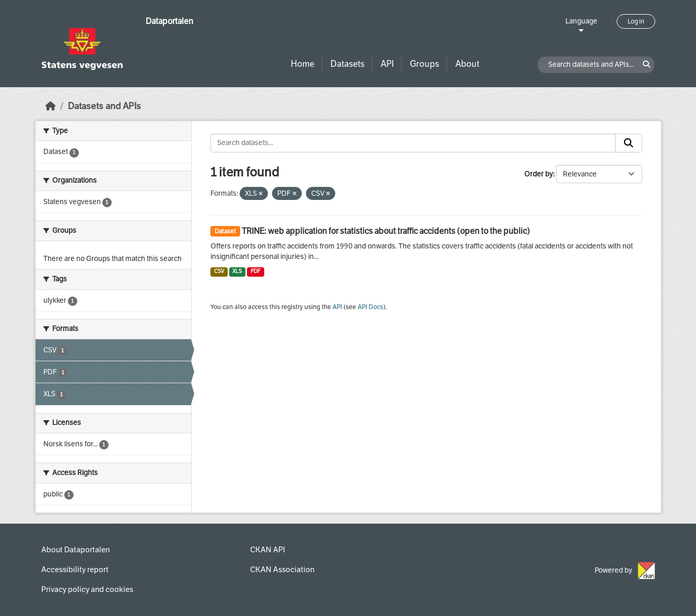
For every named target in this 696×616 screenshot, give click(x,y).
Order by (539, 174)
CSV (219, 271)
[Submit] (629, 143)
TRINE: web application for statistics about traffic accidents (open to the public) (386, 231)
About (467, 64)
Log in (636, 21)
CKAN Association (282, 570)
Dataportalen (169, 21)
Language (581, 21)
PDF (256, 271)
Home (303, 64)
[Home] (51, 106)
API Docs (370, 307)
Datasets (347, 64)
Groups (424, 64)
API (387, 64)
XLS (237, 271)
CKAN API (268, 550)
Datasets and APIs (104, 106)
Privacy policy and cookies (87, 589)
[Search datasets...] (413, 143)
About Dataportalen (75, 550)
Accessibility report (75, 570)
